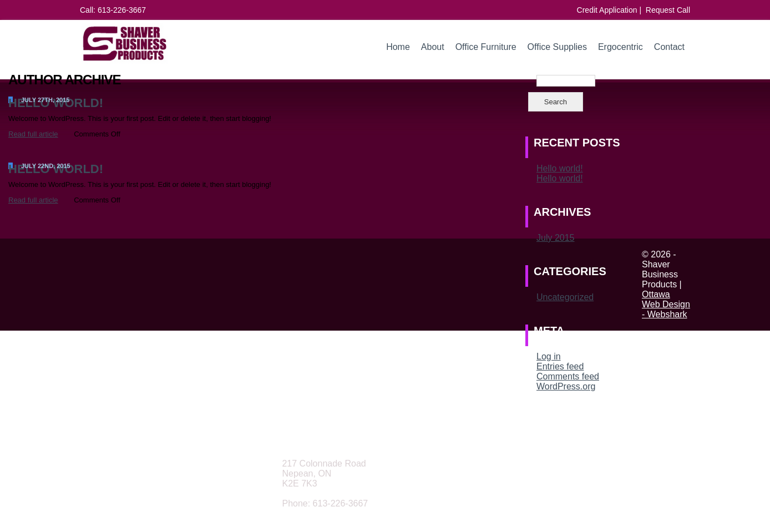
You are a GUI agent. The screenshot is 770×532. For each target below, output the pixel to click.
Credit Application (607, 10)
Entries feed (560, 366)
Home (398, 47)
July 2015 (556, 238)
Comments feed (568, 376)
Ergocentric (620, 47)
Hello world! (560, 168)
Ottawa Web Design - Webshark (666, 304)
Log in (549, 356)
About (433, 47)
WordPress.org (566, 386)
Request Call (668, 10)
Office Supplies (557, 47)
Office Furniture (486, 47)
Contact (669, 47)
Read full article (33, 134)
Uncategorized (565, 297)
